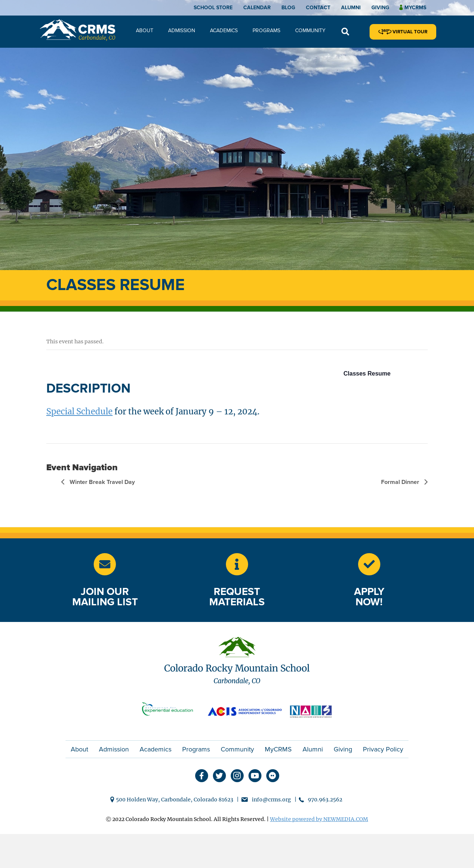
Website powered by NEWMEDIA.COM (319, 819)
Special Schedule (79, 411)
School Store (213, 8)
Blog (288, 8)
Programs (266, 31)
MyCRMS (278, 749)
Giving (380, 8)
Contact (318, 8)
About (145, 31)
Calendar (257, 8)
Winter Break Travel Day (101, 482)
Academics (224, 31)
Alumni (351, 8)
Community (310, 31)
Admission (182, 31)
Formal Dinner (401, 482)
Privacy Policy (383, 749)
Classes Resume (367, 374)
